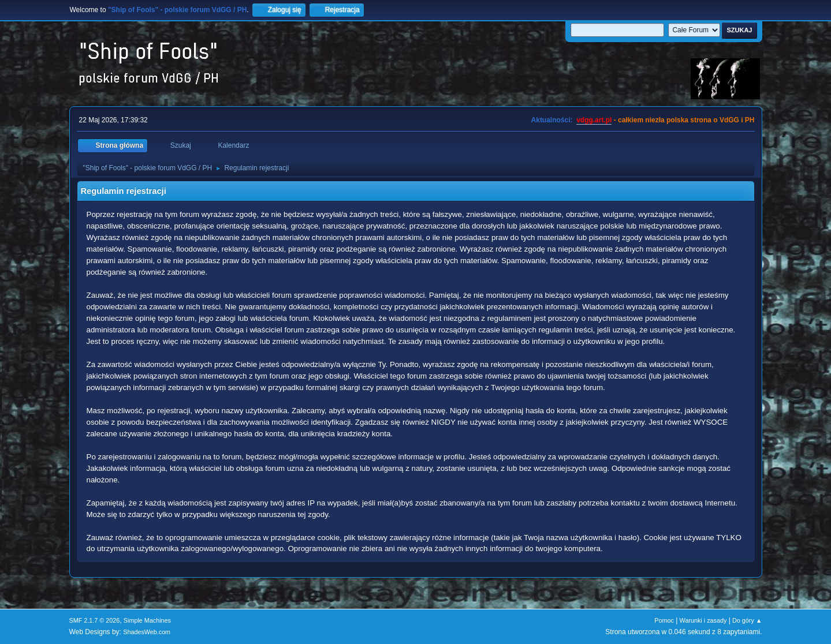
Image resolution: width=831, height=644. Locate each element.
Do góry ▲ (747, 620)
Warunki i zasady (703, 620)
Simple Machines (147, 620)
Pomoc (664, 620)
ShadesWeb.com (147, 632)
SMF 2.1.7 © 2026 (95, 620)
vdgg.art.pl (594, 120)
